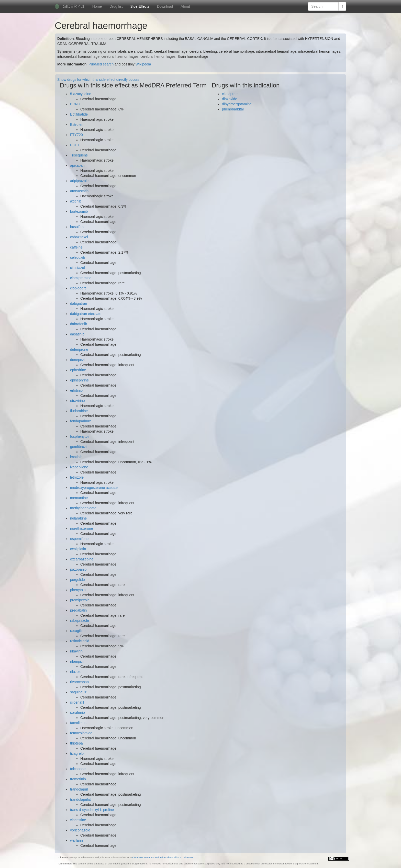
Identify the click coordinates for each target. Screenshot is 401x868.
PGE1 (75, 145)
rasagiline (78, 631)
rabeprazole (80, 621)
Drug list (116, 6)
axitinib (76, 201)
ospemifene (79, 539)
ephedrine (78, 370)
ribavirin (76, 651)
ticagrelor (77, 753)
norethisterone (82, 528)
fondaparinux (80, 421)
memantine (79, 498)
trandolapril (79, 789)
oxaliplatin (78, 549)
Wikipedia (143, 64)
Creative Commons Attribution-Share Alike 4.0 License (163, 857)
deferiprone (79, 350)
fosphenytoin (80, 436)
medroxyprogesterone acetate (94, 488)
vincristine (78, 820)
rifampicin (78, 661)
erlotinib (76, 390)
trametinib (78, 779)
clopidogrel (79, 288)
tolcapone (78, 769)
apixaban (77, 165)
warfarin (76, 840)
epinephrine (79, 380)
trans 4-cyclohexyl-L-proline (92, 810)
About (185, 6)
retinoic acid (80, 641)
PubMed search (101, 64)
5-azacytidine (81, 94)
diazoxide (230, 99)
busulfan (77, 227)
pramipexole (80, 600)
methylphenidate (83, 508)
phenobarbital (233, 109)
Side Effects (140, 6)
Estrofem (77, 125)
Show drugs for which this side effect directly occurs (98, 80)
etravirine (77, 401)
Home (97, 6)
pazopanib (78, 569)
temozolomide (81, 733)
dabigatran (79, 303)
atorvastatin (79, 191)
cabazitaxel (79, 237)
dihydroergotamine (237, 104)
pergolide (77, 580)
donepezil (78, 360)
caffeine (76, 247)
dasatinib (77, 334)
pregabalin (78, 610)
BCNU (75, 104)
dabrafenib (79, 324)
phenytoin (78, 590)
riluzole (76, 672)
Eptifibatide (79, 114)
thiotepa (76, 743)
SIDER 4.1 (74, 6)
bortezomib (79, 211)
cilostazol (77, 268)
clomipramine (81, 278)
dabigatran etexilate (86, 314)
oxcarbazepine (82, 559)
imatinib (76, 457)
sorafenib (77, 713)
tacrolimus (78, 723)
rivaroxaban (79, 682)
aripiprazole (79, 181)
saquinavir (78, 692)
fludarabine (79, 411)
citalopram (230, 94)
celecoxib (77, 257)
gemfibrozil (79, 447)
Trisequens (79, 155)
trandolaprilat (80, 799)
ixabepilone (79, 467)
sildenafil (77, 702)
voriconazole (80, 830)
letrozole (77, 477)
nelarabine (78, 518)
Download (165, 6)
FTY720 (76, 135)
